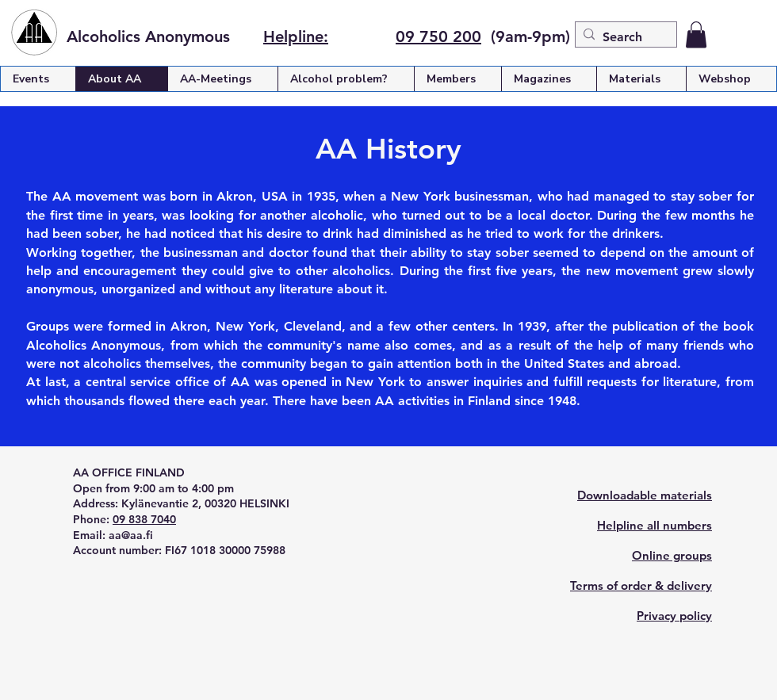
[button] (696, 34)
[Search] (623, 37)
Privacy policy (674, 616)
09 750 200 (438, 36)
